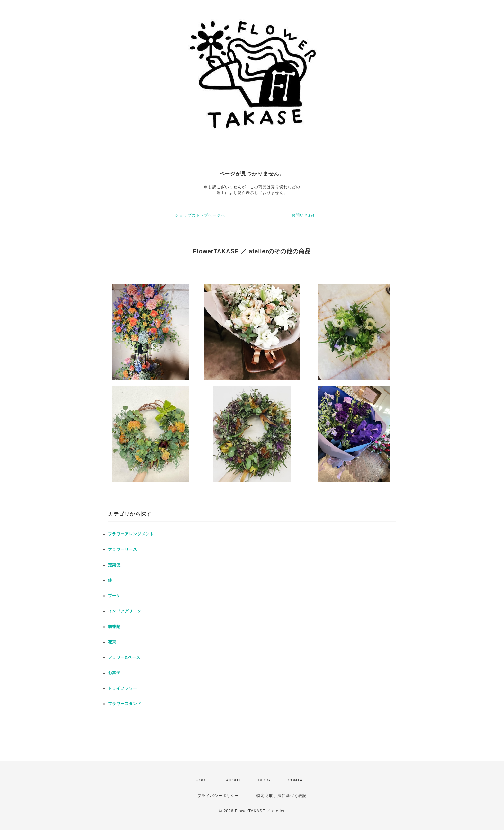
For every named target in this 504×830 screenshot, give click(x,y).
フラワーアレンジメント (131, 534)
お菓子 (114, 673)
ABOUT (233, 780)
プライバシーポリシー (218, 796)
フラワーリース (123, 549)
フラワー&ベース (124, 657)
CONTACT (298, 780)
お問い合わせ (304, 215)
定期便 (114, 565)
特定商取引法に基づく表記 (282, 796)
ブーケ (114, 596)
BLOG (264, 780)
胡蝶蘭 (114, 627)
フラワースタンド (125, 704)
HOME (202, 780)
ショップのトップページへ (200, 215)
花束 (112, 642)
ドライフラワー (123, 688)
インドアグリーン (125, 611)
